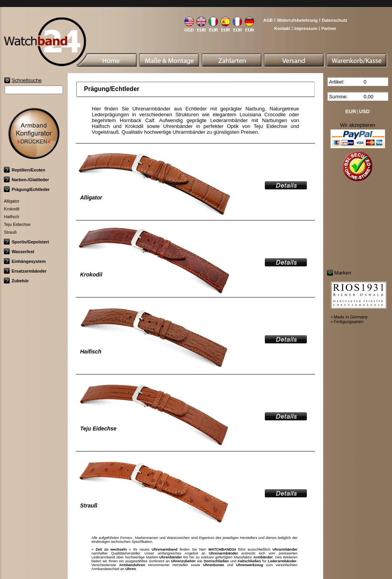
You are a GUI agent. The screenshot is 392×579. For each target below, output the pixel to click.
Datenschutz (334, 20)
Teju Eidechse (17, 224)
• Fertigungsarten (347, 322)
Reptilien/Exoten (24, 170)
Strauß (10, 232)
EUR (351, 111)
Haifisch (11, 217)
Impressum (306, 28)
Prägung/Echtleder (27, 189)
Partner (329, 28)
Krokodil (12, 209)
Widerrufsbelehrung (297, 20)
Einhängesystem (25, 261)
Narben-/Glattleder (26, 180)
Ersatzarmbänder (25, 271)
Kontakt (282, 28)
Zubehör (16, 281)
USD (364, 111)
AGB (268, 20)
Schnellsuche (27, 80)
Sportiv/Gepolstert (26, 242)
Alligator (12, 201)
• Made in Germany (349, 317)
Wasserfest (19, 252)
